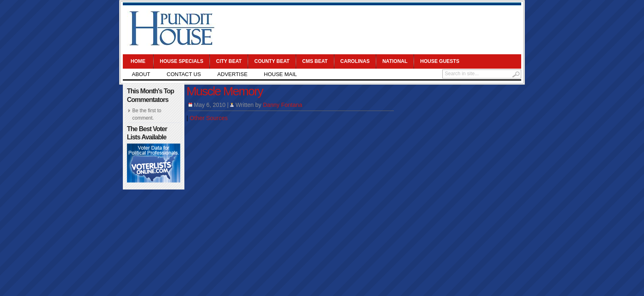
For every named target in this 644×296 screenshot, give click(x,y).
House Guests (440, 61)
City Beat (229, 61)
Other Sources (209, 118)
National (395, 61)
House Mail (281, 74)
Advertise (232, 74)
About (141, 74)
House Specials (182, 61)
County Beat (272, 61)
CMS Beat (315, 61)
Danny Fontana (283, 105)
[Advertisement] (370, 29)
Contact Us (184, 74)
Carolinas (355, 61)
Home (138, 61)
